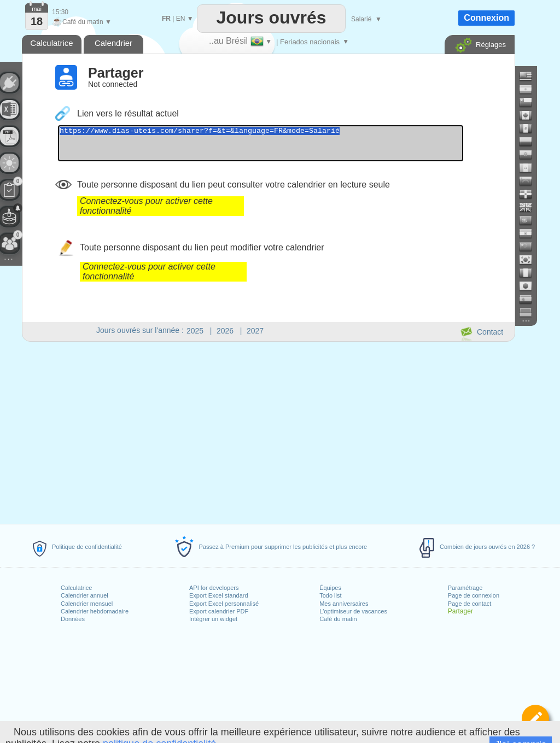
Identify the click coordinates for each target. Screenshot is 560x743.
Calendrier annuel (84, 595)
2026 (225, 331)
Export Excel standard (219, 595)
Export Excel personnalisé (224, 604)
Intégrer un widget (213, 619)
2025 (195, 331)
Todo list (330, 595)
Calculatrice (76, 588)
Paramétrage (465, 588)
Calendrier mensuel (87, 604)
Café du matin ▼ (82, 22)
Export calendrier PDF (219, 611)
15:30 (60, 12)
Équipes (330, 588)
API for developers (214, 588)
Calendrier (113, 43)
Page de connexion (474, 595)
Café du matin (338, 619)
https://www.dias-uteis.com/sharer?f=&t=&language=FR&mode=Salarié (285, 147)
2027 (255, 331)
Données (73, 619)
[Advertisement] (268, 431)
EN (181, 19)
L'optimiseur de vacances (353, 611)
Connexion (486, 18)
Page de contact (470, 604)
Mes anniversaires (344, 604)
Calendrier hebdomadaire (95, 611)
